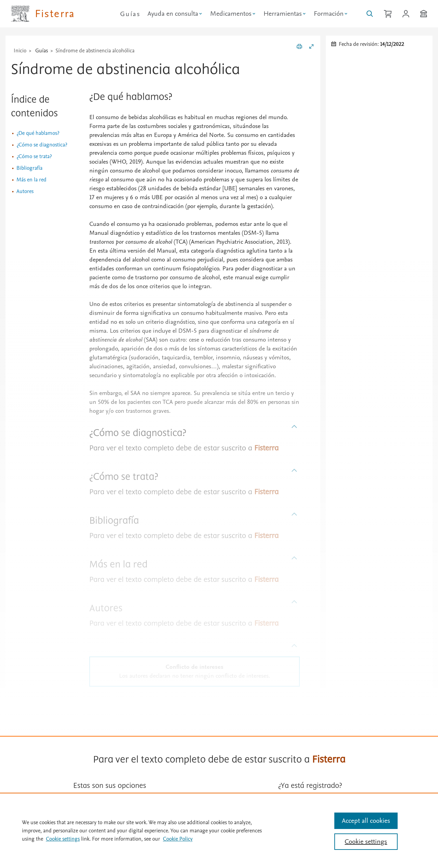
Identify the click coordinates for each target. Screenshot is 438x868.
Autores (25, 191)
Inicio (20, 51)
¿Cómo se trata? (34, 156)
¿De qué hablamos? (38, 133)
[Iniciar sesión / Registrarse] (406, 14)
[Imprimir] (299, 48)
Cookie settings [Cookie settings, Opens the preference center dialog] (366, 842)
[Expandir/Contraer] (311, 48)
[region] (219, 830)
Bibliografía (29, 168)
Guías (130, 14)
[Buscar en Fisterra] (370, 14)
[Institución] (424, 14)
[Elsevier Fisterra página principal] (43, 14)
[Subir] (294, 427)
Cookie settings (63, 839)
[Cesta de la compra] (388, 14)
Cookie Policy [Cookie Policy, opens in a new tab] (178, 839)
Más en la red (31, 180)
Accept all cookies (366, 821)
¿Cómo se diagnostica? (42, 145)
